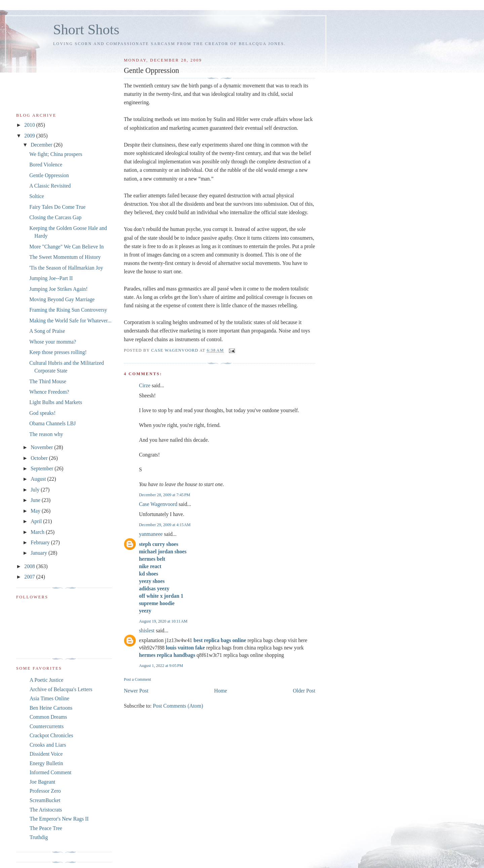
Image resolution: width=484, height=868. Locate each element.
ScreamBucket (45, 800)
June (36, 500)
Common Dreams (48, 717)
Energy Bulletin (46, 763)
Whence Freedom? (49, 392)
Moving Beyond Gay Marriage (62, 299)
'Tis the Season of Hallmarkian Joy (66, 268)
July (36, 490)
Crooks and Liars (48, 745)
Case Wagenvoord (158, 504)
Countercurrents (47, 726)
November (42, 447)
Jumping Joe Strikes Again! (58, 289)
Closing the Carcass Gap (55, 217)
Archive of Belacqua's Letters (61, 689)
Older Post (304, 691)
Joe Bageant (42, 782)
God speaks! (42, 413)
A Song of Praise (47, 331)
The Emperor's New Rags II (59, 819)
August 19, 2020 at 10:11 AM (163, 621)
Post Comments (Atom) (178, 706)
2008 (30, 566)
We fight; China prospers (56, 154)
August (39, 479)
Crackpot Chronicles (51, 735)
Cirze (145, 385)
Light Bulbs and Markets (56, 402)
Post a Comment (137, 679)
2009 (30, 136)
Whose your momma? (53, 342)
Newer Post (136, 691)
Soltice (37, 196)
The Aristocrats (46, 810)
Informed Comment (50, 772)
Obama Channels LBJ (52, 423)
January (39, 553)
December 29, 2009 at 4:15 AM (165, 525)
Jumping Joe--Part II (51, 278)
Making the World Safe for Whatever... (70, 321)
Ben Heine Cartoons (51, 708)
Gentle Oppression (49, 175)
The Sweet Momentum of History (65, 257)
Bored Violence (46, 165)
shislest (147, 630)
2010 (30, 125)
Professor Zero (45, 791)
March (38, 532)
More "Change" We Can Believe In (66, 247)
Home (220, 691)
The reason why (46, 434)
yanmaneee (151, 534)
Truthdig (39, 837)
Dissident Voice (46, 754)
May (36, 511)
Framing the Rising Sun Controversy (68, 310)
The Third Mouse (48, 381)
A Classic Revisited (50, 186)
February (41, 542)
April (37, 521)
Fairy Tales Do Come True (57, 207)
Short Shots (86, 29)
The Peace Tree (46, 828)
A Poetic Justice (46, 680)
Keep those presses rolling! (58, 352)
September (43, 468)
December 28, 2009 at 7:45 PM (164, 495)
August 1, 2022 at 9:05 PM (161, 666)
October (40, 458)
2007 (30, 577)
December (42, 145)
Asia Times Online (49, 698)
